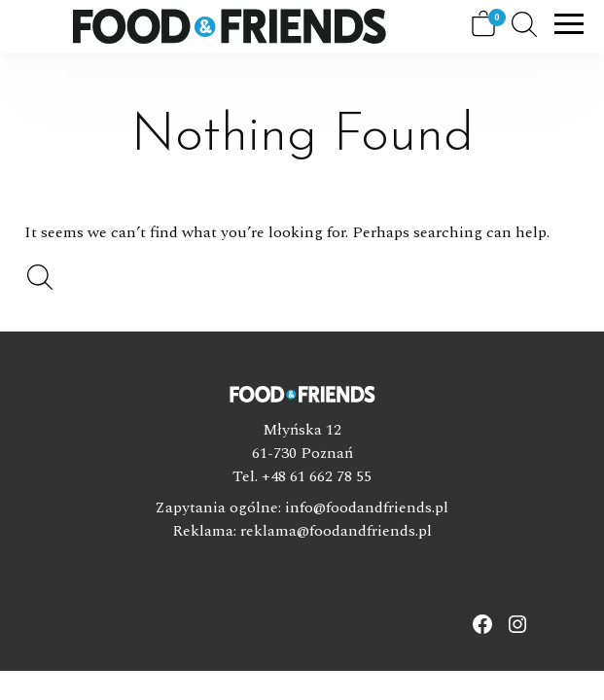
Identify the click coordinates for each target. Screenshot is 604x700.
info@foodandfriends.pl (367, 507)
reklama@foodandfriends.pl (336, 531)
